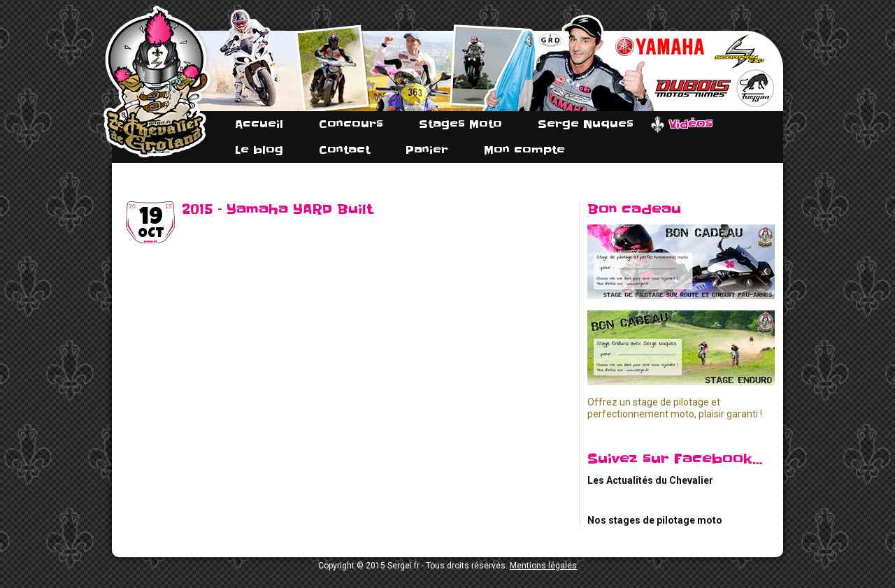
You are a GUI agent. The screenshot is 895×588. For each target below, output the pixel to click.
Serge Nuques (586, 124)
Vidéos (691, 124)
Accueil (259, 124)
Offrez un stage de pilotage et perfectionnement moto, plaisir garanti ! (675, 408)
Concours (351, 124)
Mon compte (524, 150)
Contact (344, 150)
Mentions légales (543, 566)
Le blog (259, 150)
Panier (427, 150)
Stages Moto (460, 124)
